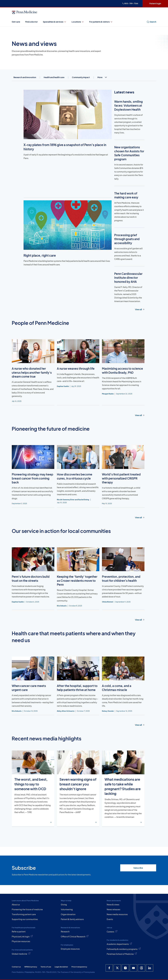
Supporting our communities (25, 919)
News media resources (117, 914)
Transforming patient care (24, 914)
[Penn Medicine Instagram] (125, 968)
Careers (112, 931)
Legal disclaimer (61, 967)
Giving (64, 904)
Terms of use (46, 967)
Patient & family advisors (72, 919)
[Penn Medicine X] (117, 968)
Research (65, 931)
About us (16, 904)
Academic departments (119, 944)
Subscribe (138, 868)
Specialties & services (55, 22)
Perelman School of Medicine (122, 954)
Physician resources (21, 941)
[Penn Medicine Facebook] (109, 968)
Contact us (16, 967)
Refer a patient (19, 931)
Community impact (81, 77)
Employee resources (70, 949)
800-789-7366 (130, 3)
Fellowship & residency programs (124, 949)
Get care (16, 22)
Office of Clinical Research (75, 936)
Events (110, 919)
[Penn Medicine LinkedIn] (150, 968)
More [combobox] (103, 77)
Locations (78, 22)
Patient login (155, 3)
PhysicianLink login (22, 936)
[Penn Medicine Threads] (142, 968)
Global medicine (21, 954)
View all (138, 309)
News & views (113, 904)
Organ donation (68, 914)
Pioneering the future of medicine (27, 909)
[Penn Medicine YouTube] (133, 968)
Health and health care (54, 77)
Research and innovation (25, 77)
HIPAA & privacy (31, 967)
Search (151, 22)
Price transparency (79, 967)
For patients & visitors (101, 22)
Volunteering (67, 909)
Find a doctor (32, 22)
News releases (113, 909)
